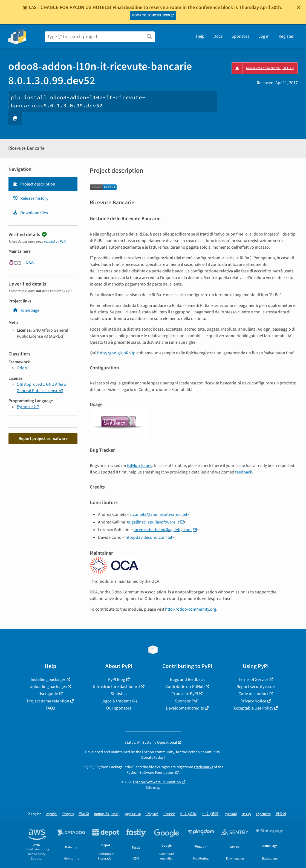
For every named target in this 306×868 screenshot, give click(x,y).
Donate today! (153, 757)
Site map (153, 788)
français (68, 814)
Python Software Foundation (150, 773)
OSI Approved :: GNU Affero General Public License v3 (41, 387)
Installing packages (48, 679)
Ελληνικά (152, 814)
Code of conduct (253, 694)
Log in (264, 36)
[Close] (299, 7)
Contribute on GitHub (185, 687)
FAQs (50, 708)
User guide (48, 694)
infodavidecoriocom (146, 537)
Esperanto (263, 814)
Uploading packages (48, 687)
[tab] (43, 184)
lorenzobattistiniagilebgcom (163, 530)
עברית (246, 814)
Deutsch (169, 814)
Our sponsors (119, 708)
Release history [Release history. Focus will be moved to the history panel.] (30, 198)
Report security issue (256, 687)
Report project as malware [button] (43, 439)
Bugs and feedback (187, 679)
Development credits (185, 708)
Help (200, 36)
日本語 (84, 814)
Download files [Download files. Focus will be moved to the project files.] (30, 213)
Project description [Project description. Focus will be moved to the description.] (34, 184)
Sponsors (240, 36)
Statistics (119, 694)
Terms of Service (253, 679)
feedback (244, 472)
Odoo (22, 368)
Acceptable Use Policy (253, 708)
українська (133, 814)
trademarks (203, 767)
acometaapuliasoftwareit (156, 514)
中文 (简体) (189, 814)
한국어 (281, 814)
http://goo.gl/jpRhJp (116, 353)
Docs (218, 36)
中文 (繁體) (211, 814)
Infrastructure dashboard (116, 687)
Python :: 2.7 (28, 407)
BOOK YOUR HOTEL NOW (151, 15)
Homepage (26, 310)
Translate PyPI (185, 694)
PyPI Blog (117, 679)
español (52, 814)
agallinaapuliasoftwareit (154, 522)
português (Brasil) (107, 814)
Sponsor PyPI (187, 701)
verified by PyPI (55, 242)
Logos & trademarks (119, 701)
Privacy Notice (253, 701)
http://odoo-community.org (191, 609)
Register (286, 36)
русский (231, 814)
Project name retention (48, 701)
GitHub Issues (140, 466)
